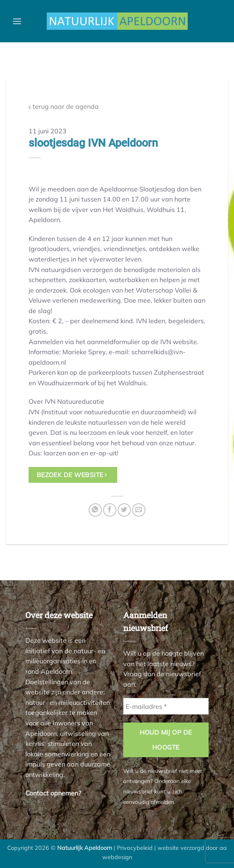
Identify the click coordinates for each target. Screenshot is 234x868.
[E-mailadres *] (166, 706)
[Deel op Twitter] (124, 510)
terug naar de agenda (64, 107)
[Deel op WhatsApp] (95, 510)
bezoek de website (72, 475)
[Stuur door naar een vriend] (139, 510)
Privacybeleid (135, 848)
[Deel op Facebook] (110, 510)
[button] (17, 21)
